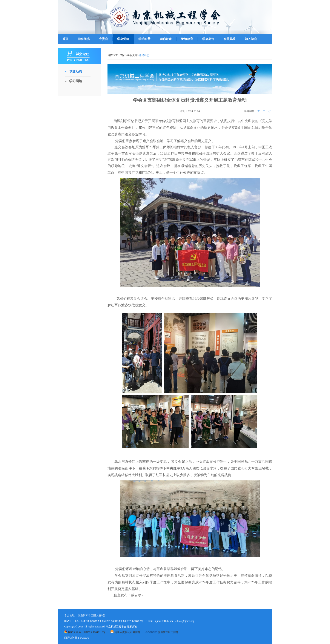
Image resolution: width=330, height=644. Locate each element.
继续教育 (187, 39)
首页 (65, 39)
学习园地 (76, 81)
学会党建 (123, 39)
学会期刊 (208, 39)
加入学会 (251, 39)
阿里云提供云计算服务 (125, 632)
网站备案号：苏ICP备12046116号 (85, 632)
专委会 (103, 39)
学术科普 (144, 39)
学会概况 (84, 39)
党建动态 (76, 72)
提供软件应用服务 (162, 632)
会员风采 (230, 39)
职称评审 (166, 39)
